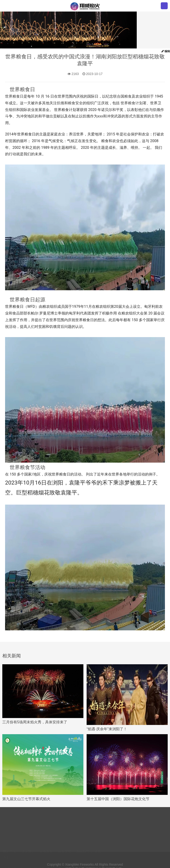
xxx (100, 116)
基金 (46, 110)
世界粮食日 (14, 96)
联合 (117, 96)
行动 (12, 154)
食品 (16, 313)
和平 (116, 110)
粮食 (128, 96)
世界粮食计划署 (134, 103)
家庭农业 (58, 134)
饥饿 (61, 103)
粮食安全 (75, 103)
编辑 (166, 51)
